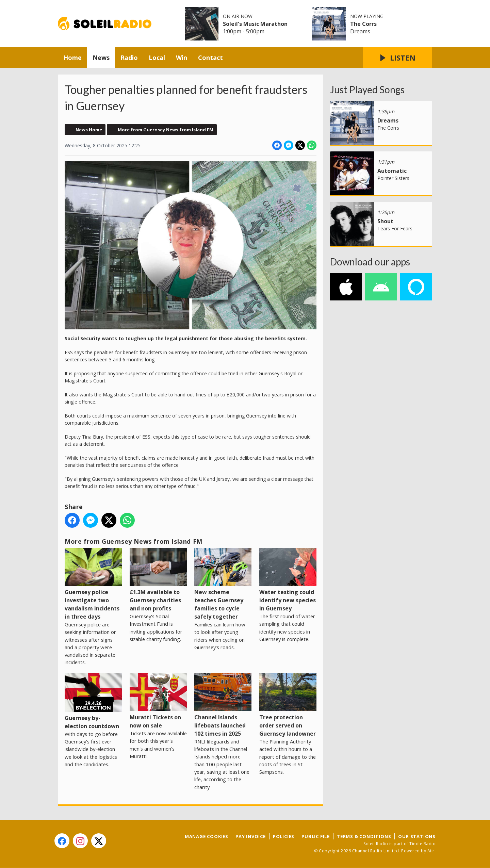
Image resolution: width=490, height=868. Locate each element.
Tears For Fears (395, 228)
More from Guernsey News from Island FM (166, 130)
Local (157, 58)
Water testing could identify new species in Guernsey (288, 580)
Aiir (431, 851)
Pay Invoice (251, 836)
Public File (316, 836)
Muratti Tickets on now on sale (158, 701)
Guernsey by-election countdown (93, 701)
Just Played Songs (367, 89)
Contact (210, 58)
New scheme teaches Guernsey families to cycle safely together (223, 584)
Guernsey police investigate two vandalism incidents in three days (93, 584)
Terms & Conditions (364, 836)
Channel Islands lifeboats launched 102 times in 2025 (223, 705)
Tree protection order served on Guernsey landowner (288, 705)
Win (182, 58)
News (101, 58)
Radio (129, 58)
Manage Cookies (207, 836)
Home (72, 58)
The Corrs (363, 24)
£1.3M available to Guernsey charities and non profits (158, 580)
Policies (284, 836)
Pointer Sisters (393, 178)
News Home (89, 130)
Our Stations (417, 836)
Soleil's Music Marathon (255, 24)
